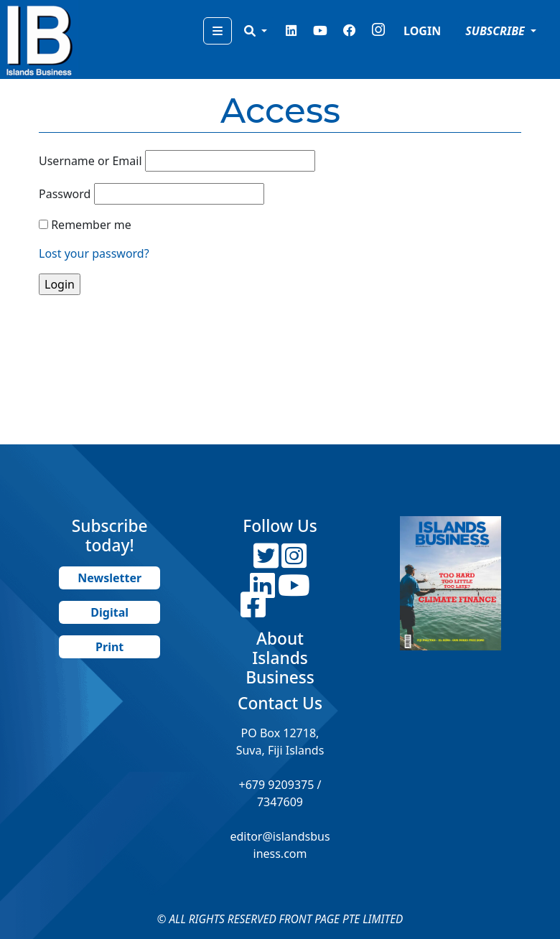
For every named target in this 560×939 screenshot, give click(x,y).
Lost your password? (94, 253)
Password (65, 194)
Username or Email (90, 161)
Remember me (91, 225)
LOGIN (422, 31)
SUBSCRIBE (496, 31)
